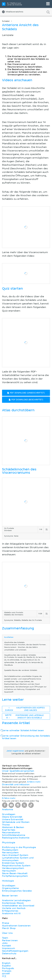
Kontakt (6, 946)
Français (7, 971)
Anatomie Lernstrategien (16, 900)
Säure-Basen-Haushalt (15, 873)
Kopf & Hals (9, 830)
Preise (6, 923)
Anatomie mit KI (11, 913)
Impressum (9, 948)
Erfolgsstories (10, 911)
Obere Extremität (12, 817)
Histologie (8, 881)
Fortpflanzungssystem (15, 876)
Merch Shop (9, 928)
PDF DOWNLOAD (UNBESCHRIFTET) (26, 393)
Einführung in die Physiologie (19, 847)
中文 (4, 976)
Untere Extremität (13, 820)
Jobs (5, 943)
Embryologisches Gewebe (17, 891)
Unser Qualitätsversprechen (18, 771)
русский (6, 974)
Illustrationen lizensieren (16, 926)
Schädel (6, 21)
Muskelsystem (10, 850)
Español (6, 966)
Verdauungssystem (13, 868)
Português (8, 968)
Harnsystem (9, 871)
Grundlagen (9, 814)
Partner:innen (10, 940)
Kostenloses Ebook (13, 903)
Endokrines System (13, 863)
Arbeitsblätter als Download (18, 906)
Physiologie (9, 843)
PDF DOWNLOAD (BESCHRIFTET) (26, 400)
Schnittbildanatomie (14, 835)
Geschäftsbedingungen (15, 951)
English (6, 963)
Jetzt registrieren (15, 751)
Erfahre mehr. (34, 782)
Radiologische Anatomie (16, 838)
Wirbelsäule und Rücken (16, 822)
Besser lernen (10, 896)
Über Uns (7, 933)
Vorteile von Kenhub (14, 908)
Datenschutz (9, 954)
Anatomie (8, 809)
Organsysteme (10, 888)
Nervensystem (10, 853)
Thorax (6, 825)
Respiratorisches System (16, 866)
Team (5, 938)
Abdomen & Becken (13, 827)
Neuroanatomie (11, 833)
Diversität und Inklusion (16, 785)
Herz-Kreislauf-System (15, 855)
